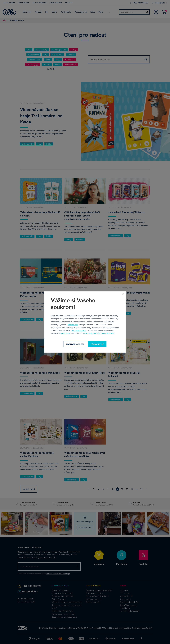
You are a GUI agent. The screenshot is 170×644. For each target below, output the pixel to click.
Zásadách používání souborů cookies (99, 333)
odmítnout (65, 333)
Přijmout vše (73, 325)
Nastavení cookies (79, 331)
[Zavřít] (123, 294)
